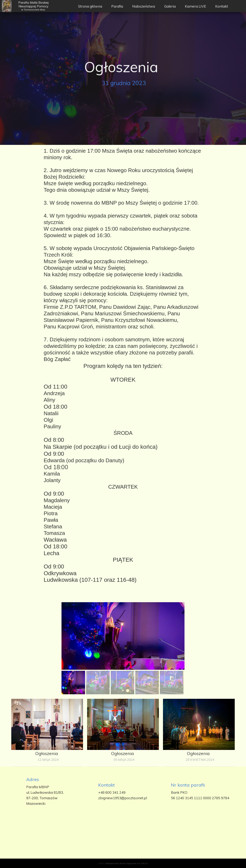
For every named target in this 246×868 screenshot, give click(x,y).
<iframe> (123, 842)
